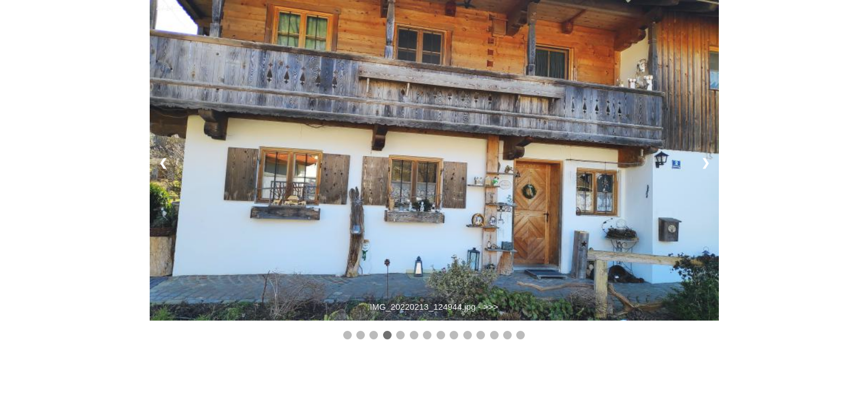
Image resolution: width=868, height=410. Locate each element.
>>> (491, 307)
